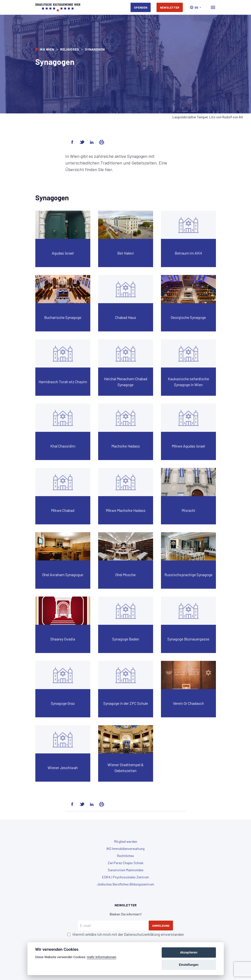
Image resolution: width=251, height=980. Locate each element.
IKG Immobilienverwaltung (125, 849)
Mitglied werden (126, 841)
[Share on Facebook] (72, 142)
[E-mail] (113, 926)
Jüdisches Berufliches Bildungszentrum (125, 884)
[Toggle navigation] (213, 7)
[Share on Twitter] (82, 142)
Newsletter (170, 7)
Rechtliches (125, 856)
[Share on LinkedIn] (92, 142)
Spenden (141, 7)
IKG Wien (47, 49)
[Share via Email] (102, 142)
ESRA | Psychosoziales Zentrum (125, 877)
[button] (195, 7)
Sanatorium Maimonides (126, 870)
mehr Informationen (102, 957)
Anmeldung (161, 926)
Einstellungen (189, 965)
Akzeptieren (189, 952)
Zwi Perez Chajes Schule (125, 863)
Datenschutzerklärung (142, 934)
